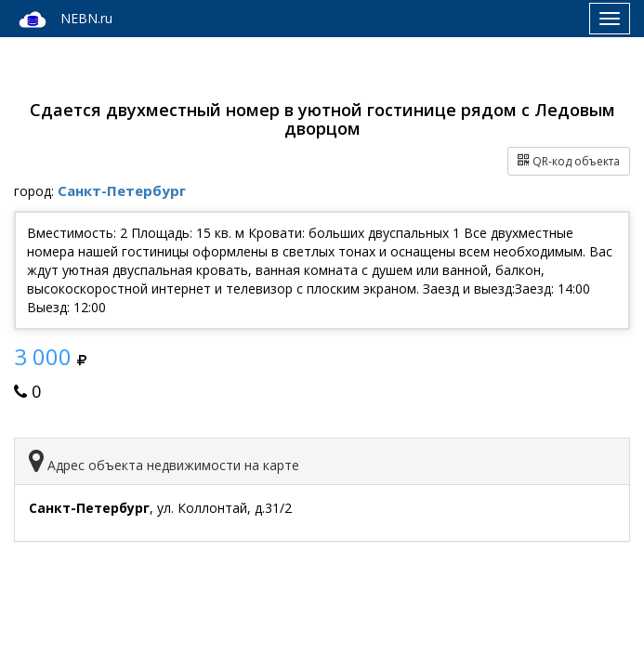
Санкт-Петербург (122, 190)
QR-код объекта (569, 161)
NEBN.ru (63, 20)
